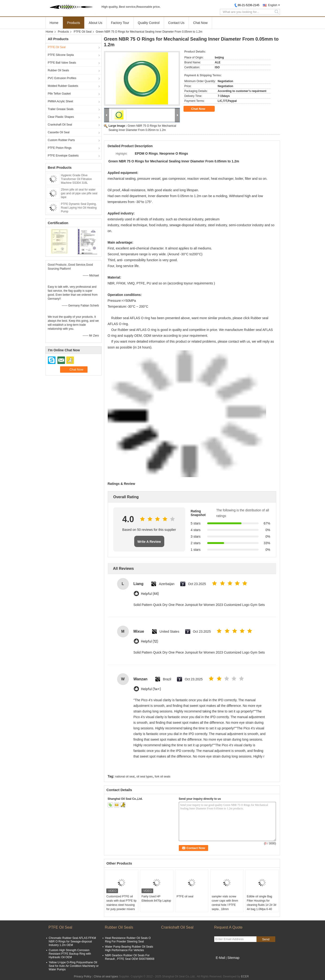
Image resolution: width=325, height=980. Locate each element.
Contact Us (176, 23)
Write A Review (149, 542)
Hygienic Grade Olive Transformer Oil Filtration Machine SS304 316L (76, 179)
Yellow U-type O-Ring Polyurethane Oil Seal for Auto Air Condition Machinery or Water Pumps (74, 966)
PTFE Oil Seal (83, 32)
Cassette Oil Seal (59, 132)
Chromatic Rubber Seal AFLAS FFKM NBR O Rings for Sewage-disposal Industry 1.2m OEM (72, 942)
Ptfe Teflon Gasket (59, 94)
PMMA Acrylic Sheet (61, 101)
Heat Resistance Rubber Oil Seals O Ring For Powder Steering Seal (128, 940)
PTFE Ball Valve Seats (62, 63)
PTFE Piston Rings (60, 148)
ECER (245, 976)
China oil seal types (106, 976)
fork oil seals (162, 777)
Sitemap (233, 958)
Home (54, 23)
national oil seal (125, 777)
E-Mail (221, 958)
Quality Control (149, 23)
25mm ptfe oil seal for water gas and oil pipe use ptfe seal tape (79, 193)
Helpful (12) (150, 641)
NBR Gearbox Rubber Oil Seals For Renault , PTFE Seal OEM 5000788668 (130, 957)
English (273, 5)
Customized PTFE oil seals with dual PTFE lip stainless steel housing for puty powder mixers (121, 903)
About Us (96, 23)
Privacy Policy (83, 976)
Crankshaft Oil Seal (60, 125)
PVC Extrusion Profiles (62, 78)
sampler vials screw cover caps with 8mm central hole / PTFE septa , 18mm (225, 903)
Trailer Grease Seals (61, 109)
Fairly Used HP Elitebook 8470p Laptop (156, 899)
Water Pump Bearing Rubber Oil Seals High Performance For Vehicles (129, 948)
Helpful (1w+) (151, 689)
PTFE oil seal (185, 896)
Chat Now (200, 23)
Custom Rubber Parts (61, 140)
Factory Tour (120, 23)
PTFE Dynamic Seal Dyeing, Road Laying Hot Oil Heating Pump (79, 208)
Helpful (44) (150, 594)
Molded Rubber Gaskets (63, 86)
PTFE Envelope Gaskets (63, 156)
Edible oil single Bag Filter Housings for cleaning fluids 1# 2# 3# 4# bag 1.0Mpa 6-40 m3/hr (262, 905)
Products (74, 23)
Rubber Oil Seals (59, 70)
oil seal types (144, 777)
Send (266, 939)
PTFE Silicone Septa (61, 55)
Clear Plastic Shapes (61, 117)
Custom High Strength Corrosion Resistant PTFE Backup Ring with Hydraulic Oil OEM (70, 954)
